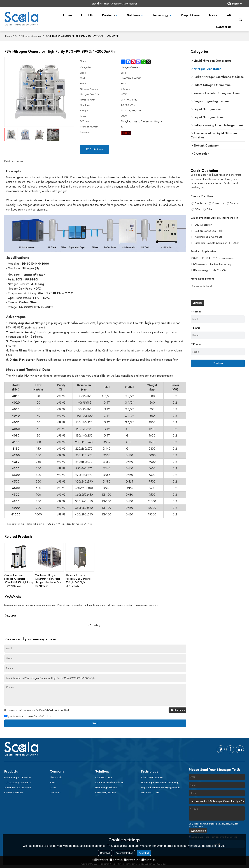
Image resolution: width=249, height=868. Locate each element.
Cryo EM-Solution (104, 777)
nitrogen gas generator (147, 604)
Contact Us (224, 24)
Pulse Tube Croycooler (152, 777)
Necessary (101, 859)
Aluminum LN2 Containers (18, 787)
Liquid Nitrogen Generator (18, 777)
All (16, 35)
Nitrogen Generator (31, 35)
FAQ (229, 12)
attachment (178, 710)
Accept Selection (124, 853)
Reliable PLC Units (150, 792)
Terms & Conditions (43, 716)
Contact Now (97, 149)
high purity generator (95, 604)
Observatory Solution (105, 792)
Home (68, 12)
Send (95, 723)
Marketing (148, 859)
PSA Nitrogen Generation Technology (160, 782)
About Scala (56, 777)
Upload (197, 302)
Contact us (55, 792)
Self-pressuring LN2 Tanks (17, 782)
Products (109, 12)
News (213, 12)
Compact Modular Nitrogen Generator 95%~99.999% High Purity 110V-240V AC (19, 580)
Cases (53, 787)
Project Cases (191, 12)
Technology (160, 12)
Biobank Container (14, 792)
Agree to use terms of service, (28, 716)
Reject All (105, 853)
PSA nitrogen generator (70, 604)
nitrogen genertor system (120, 604)
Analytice (116, 859)
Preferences (132, 859)
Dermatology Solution (106, 787)
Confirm (218, 362)
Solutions (134, 12)
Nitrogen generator (14, 604)
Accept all (144, 853)
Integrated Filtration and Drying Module (160, 787)
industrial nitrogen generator (41, 604)
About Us (87, 12)
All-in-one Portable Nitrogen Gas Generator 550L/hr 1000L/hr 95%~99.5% (78, 580)
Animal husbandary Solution (109, 782)
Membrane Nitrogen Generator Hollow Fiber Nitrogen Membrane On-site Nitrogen (48, 580)
